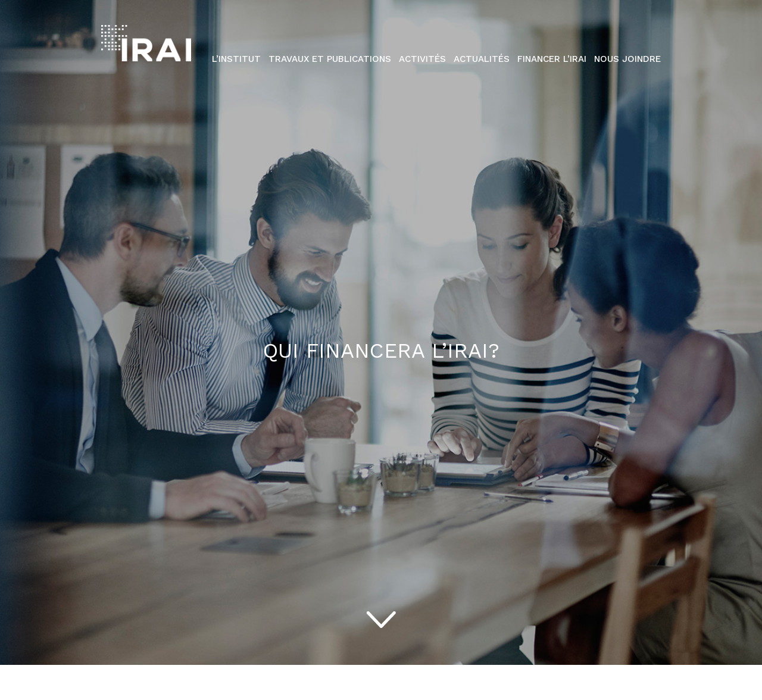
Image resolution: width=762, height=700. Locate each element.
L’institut (236, 59)
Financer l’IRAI (552, 59)
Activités (422, 59)
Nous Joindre (627, 59)
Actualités (482, 59)
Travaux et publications (330, 59)
